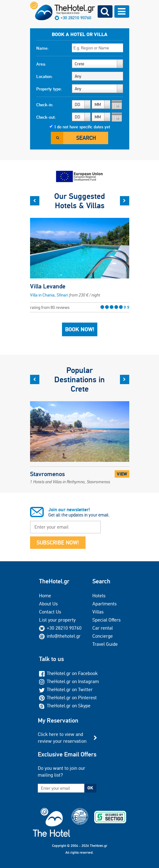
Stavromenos (70, 477)
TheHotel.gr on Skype (65, 706)
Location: (44, 76)
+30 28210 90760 (76, 18)
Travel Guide (105, 644)
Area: (41, 64)
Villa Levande (48, 286)
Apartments (104, 604)
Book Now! (80, 329)
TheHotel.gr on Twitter (66, 689)
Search (86, 138)
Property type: (49, 89)
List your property (57, 620)
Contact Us (50, 612)
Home (45, 596)
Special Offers (106, 620)
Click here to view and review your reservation (62, 738)
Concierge (103, 636)
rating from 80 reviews (80, 307)
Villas (98, 612)
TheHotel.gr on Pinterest (68, 698)
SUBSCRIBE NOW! (58, 542)
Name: (42, 48)
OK (90, 788)
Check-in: (45, 105)
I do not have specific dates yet (82, 127)
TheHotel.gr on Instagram (69, 681)
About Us (48, 604)
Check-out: (46, 117)
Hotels (99, 596)
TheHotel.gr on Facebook (68, 673)
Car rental (103, 628)
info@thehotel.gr (60, 636)
